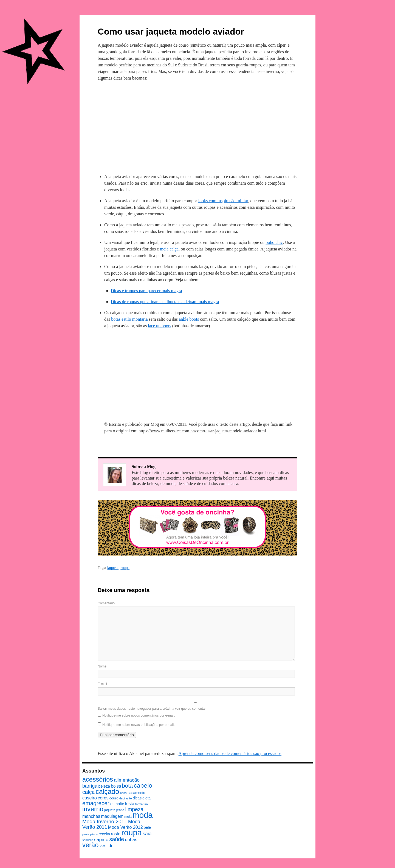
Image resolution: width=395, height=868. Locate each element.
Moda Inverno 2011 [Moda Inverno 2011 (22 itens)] (105, 821)
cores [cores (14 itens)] (103, 798)
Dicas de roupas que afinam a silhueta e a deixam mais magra (165, 302)
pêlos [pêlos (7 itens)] (94, 834)
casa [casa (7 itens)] (123, 793)
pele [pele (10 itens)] (147, 828)
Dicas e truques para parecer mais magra (146, 291)
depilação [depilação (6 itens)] (126, 798)
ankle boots (189, 319)
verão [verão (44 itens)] (90, 845)
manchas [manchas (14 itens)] (91, 816)
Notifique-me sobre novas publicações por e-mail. (138, 725)
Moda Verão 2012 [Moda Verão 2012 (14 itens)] (125, 827)
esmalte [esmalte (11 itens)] (117, 804)
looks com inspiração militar (223, 201)
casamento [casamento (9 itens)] (136, 793)
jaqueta (113, 568)
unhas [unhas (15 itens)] (131, 839)
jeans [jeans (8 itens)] (120, 810)
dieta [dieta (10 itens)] (146, 798)
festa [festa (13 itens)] (130, 804)
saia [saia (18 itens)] (147, 834)
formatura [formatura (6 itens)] (142, 804)
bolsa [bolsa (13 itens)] (116, 786)
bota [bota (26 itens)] (127, 786)
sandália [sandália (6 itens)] (88, 840)
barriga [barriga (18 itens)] (90, 786)
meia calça (169, 249)
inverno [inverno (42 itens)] (93, 809)
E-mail (102, 684)
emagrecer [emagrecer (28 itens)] (96, 803)
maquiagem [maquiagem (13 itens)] (112, 816)
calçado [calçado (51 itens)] (107, 791)
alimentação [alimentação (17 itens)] (127, 780)
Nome (102, 666)
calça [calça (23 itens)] (88, 792)
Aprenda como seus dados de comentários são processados (230, 753)
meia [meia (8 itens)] (128, 817)
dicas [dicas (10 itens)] (137, 798)
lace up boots (159, 326)
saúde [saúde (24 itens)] (117, 839)
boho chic (274, 242)
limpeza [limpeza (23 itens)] (135, 809)
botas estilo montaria (129, 319)
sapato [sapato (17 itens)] (101, 839)
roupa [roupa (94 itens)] (132, 833)
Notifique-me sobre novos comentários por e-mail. (139, 715)
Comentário (106, 603)
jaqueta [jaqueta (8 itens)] (110, 810)
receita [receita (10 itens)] (104, 834)
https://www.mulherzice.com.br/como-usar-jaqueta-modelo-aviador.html (202, 431)
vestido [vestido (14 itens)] (107, 846)
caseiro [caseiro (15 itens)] (90, 798)
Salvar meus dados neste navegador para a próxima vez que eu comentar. (152, 709)
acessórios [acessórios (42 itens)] (98, 779)
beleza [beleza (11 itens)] (104, 786)
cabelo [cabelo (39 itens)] (143, 785)
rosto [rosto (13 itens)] (116, 834)
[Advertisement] (198, 126)
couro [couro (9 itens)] (114, 798)
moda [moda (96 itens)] (143, 815)
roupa (125, 568)
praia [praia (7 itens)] (86, 834)
